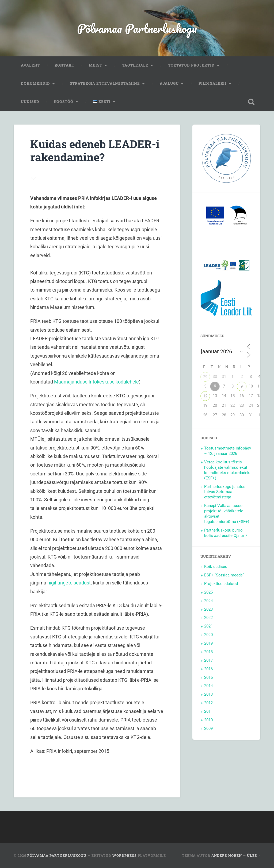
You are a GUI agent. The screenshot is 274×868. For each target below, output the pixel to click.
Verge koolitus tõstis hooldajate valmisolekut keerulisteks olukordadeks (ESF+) (228, 470)
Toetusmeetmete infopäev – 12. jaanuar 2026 (228, 451)
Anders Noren (227, 855)
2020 (208, 635)
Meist (96, 65)
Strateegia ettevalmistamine (105, 83)
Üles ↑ (254, 855)
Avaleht (31, 65)
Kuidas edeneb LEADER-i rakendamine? (95, 150)
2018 (208, 652)
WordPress (125, 855)
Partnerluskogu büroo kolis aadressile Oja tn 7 (226, 533)
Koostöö (64, 102)
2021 (208, 626)
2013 (208, 694)
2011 (208, 711)
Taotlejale (135, 65)
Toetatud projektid (191, 65)
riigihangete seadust (69, 583)
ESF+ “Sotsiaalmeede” (224, 575)
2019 (208, 643)
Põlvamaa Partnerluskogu (137, 28)
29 (205, 377)
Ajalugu (169, 83)
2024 (208, 601)
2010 (208, 720)
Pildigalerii (212, 83)
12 (205, 396)
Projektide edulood (221, 584)
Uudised (30, 102)
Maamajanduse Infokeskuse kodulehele (96, 382)
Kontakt (64, 65)
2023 (208, 609)
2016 (208, 669)
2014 (208, 686)
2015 (208, 677)
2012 (208, 703)
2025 (208, 592)
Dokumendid (35, 83)
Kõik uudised (216, 567)
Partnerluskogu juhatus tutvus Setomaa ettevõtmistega (225, 492)
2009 (208, 728)
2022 (208, 618)
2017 (208, 660)
